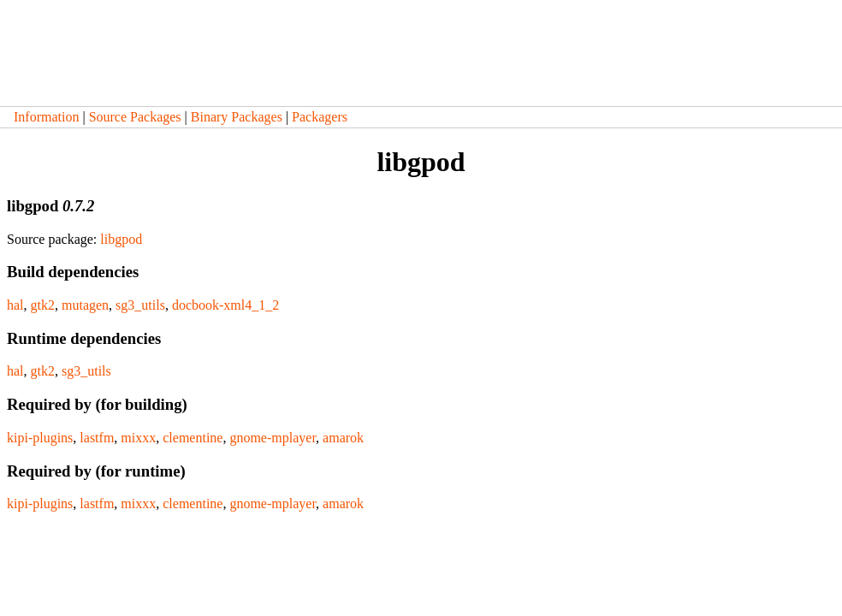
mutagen (85, 305)
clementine (193, 438)
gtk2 (43, 305)
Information (46, 117)
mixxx (138, 438)
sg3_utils (140, 305)
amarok (343, 438)
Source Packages (135, 117)
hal (15, 305)
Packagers (320, 117)
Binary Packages (237, 117)
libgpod (121, 239)
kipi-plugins (40, 438)
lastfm (97, 438)
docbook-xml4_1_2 (225, 305)
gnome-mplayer (273, 438)
